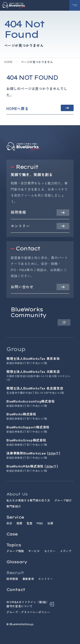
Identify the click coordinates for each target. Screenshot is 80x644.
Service (15, 517)
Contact (16, 590)
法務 (50, 523)
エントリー (45, 579)
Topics (14, 545)
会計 (9, 523)
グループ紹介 (63, 500)
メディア (66, 551)
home (8, 62)
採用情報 (12, 579)
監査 (30, 523)
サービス (34, 551)
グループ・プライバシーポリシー (28, 612)
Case (12, 534)
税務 (19, 523)
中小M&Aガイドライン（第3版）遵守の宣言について (28, 604)
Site (52, 453)
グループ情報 (15, 551)
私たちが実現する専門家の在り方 (28, 500)
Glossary (17, 562)
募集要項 (28, 579)
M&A (40, 523)
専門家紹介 (14, 506)
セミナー (50, 551)
